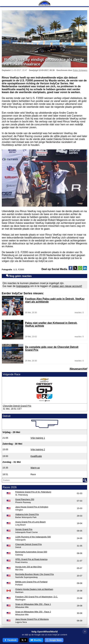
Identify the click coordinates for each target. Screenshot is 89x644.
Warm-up (35, 468)
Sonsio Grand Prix (24, 529)
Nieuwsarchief (78, 369)
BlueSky (36, 640)
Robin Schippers (80, 70)
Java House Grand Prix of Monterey (32, 619)
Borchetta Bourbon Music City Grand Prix (35, 574)
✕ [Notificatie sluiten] (85, 632)
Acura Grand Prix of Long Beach (30, 522)
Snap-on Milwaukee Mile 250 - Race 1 (33, 604)
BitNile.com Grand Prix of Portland (31, 582)
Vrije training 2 (38, 449)
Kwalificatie (36, 456)
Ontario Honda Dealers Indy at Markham (34, 589)
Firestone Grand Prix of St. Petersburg (33, 492)
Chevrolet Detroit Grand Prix (17, 406)
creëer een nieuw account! (67, 286)
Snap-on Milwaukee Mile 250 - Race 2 (33, 612)
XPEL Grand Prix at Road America (31, 559)
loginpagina (23, 286)
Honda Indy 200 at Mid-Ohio (28, 567)
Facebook (10, 640)
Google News (54, 640)
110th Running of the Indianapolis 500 (33, 537)
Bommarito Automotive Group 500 (31, 552)
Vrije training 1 (38, 438)
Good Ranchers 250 (25, 499)
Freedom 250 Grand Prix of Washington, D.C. (37, 597)
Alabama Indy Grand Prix (27, 514)
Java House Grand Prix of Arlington (32, 507)
